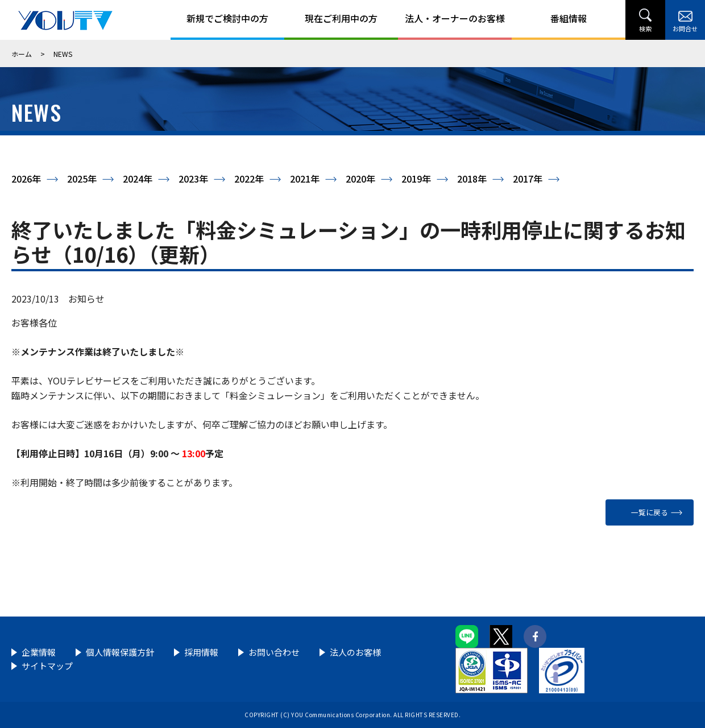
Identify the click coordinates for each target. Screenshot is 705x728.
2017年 (528, 179)
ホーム (22, 54)
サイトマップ (47, 666)
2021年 (305, 179)
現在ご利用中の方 (341, 18)
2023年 (193, 179)
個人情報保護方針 (120, 652)
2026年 (26, 179)
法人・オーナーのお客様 (455, 18)
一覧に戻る (650, 512)
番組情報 (569, 18)
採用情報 (201, 652)
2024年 (138, 179)
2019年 (416, 179)
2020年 (360, 179)
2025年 (82, 179)
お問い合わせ (274, 652)
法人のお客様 (355, 652)
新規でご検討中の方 (227, 18)
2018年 (472, 179)
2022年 (249, 179)
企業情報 (39, 652)
